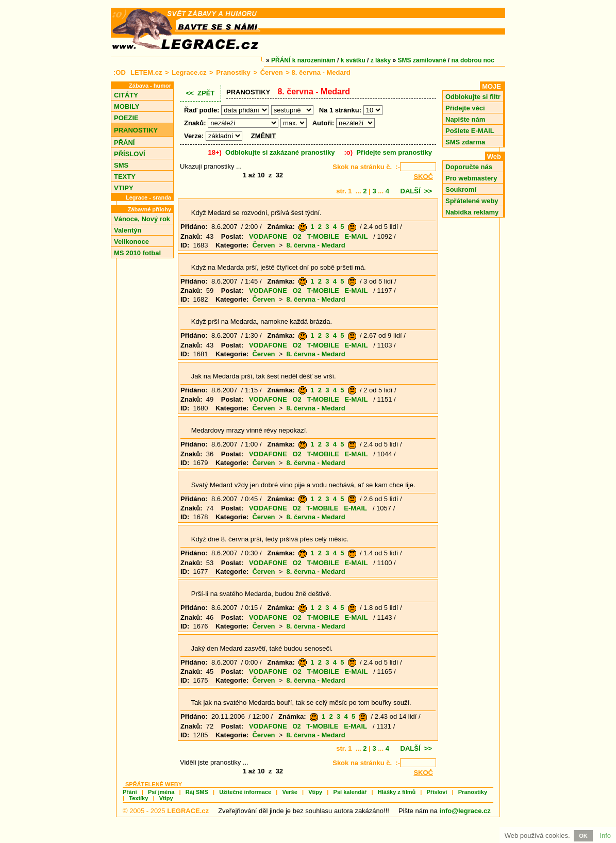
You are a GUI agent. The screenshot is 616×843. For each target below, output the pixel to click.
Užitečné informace (245, 792)
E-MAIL (356, 236)
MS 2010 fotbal (137, 253)
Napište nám (465, 119)
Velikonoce (131, 242)
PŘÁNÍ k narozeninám (303, 60)
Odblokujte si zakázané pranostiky (280, 152)
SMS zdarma (465, 142)
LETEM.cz (146, 72)
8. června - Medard (316, 245)
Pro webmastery (471, 178)
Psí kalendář (350, 792)
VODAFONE (268, 236)
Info (605, 836)
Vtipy (315, 792)
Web (494, 156)
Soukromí (461, 189)
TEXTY (125, 177)
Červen (272, 72)
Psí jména (161, 792)
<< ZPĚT (201, 93)
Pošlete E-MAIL (470, 131)
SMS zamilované (422, 60)
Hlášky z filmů (397, 792)
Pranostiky (233, 72)
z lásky (381, 60)
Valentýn (128, 230)
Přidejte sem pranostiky (394, 152)
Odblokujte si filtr (473, 97)
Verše (289, 792)
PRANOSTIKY (136, 130)
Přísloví (437, 792)
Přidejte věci (465, 108)
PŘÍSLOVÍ (130, 154)
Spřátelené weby (472, 201)
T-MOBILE (323, 236)
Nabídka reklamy (472, 212)
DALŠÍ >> (416, 191)
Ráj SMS (197, 792)
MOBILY (127, 106)
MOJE (492, 86)
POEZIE (126, 118)
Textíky (138, 798)
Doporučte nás (469, 167)
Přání (130, 792)
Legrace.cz (189, 72)
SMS (121, 165)
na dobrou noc (473, 60)
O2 (297, 236)
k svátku (353, 60)
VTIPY (124, 188)
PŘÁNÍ (124, 143)
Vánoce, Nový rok (142, 219)
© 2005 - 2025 (166, 811)
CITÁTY (126, 95)
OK (583, 836)
